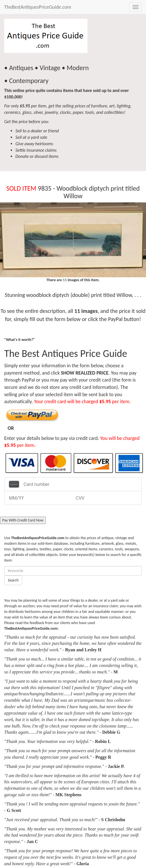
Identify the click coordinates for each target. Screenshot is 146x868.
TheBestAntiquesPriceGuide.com (38, 7)
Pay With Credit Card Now (23, 520)
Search (13, 580)
